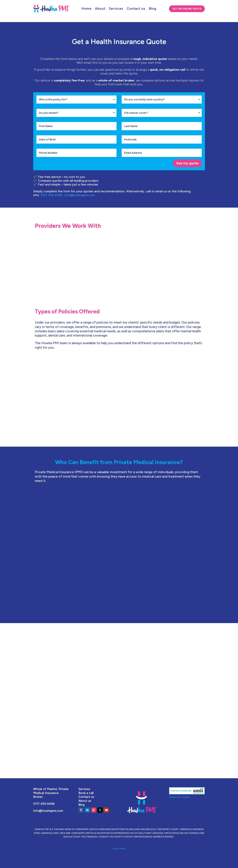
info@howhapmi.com (80, 195)
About (100, 9)
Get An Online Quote (187, 9)
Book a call (86, 793)
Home (86, 9)
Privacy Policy (119, 849)
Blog (153, 9)
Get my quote (187, 163)
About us (85, 801)
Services (116, 9)
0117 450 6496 (53, 195)
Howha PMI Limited (179, 797)
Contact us (136, 9)
